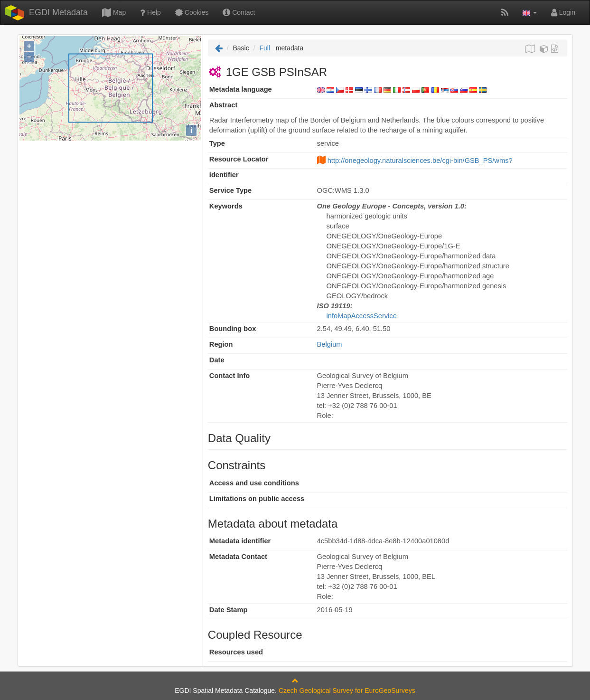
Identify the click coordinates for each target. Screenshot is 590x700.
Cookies (192, 12)
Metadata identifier (240, 541)
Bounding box (233, 329)
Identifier (224, 175)
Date (217, 360)
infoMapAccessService (362, 316)
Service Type (230, 190)
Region (221, 344)
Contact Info (229, 376)
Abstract (223, 105)
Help (150, 12)
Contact (239, 12)
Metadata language (241, 89)
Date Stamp (229, 610)
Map (114, 12)
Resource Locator (239, 159)
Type (217, 143)
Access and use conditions (254, 483)
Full (265, 48)
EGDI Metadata (58, 12)
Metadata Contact (238, 557)
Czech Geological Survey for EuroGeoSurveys (347, 691)
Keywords (226, 206)
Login (563, 12)
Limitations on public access (257, 499)
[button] (530, 12)
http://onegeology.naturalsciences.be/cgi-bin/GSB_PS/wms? (420, 161)
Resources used (236, 652)
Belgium (330, 344)
